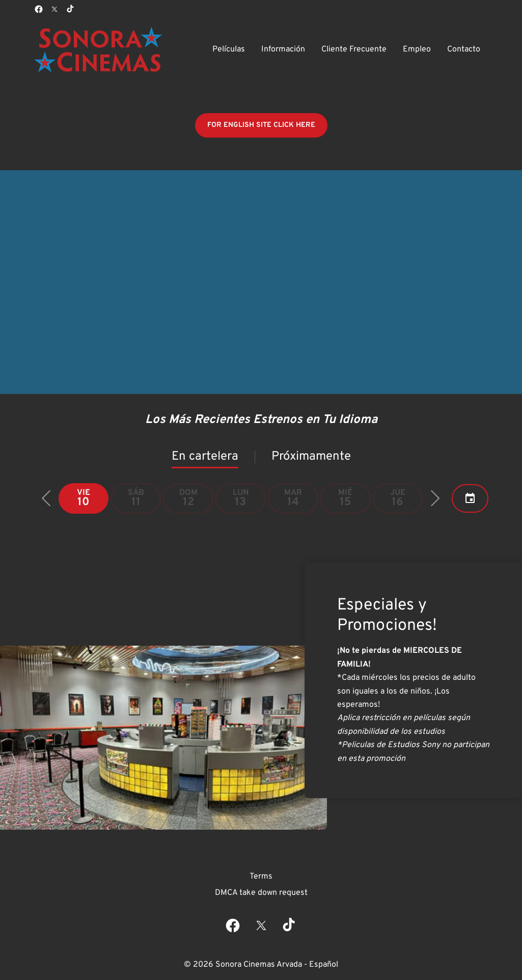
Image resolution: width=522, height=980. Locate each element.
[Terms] (261, 877)
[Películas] (229, 49)
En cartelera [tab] (205, 457)
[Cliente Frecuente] (354, 49)
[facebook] (39, 9)
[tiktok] (71, 9)
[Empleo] (417, 49)
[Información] (283, 49)
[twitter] (54, 9)
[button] (46, 498)
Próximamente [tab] (311, 457)
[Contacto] (464, 49)
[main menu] (346, 49)
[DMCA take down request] (261, 893)
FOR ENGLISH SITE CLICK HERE (261, 125)
